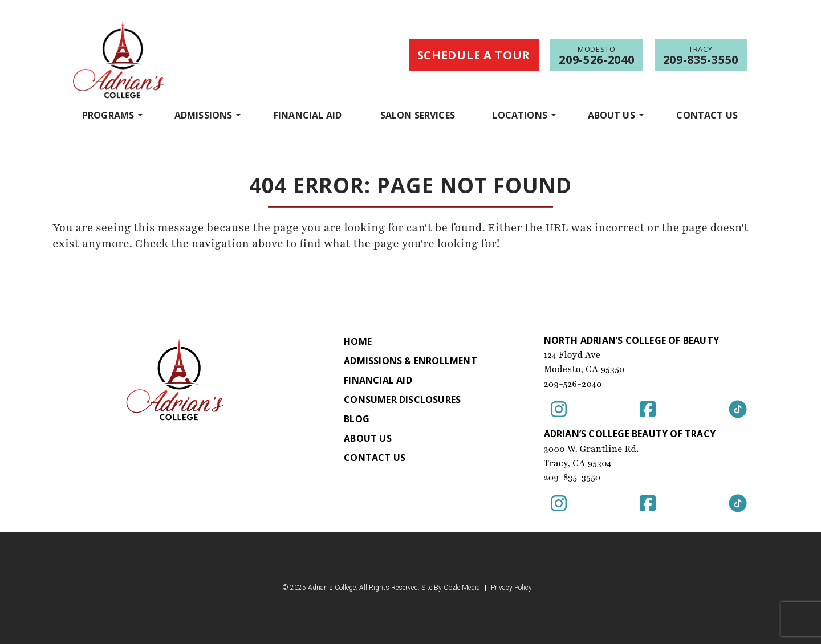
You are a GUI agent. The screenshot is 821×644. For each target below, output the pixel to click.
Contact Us (707, 115)
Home (358, 341)
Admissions (204, 115)
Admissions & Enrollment (410, 361)
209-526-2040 (573, 384)
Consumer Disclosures (402, 400)
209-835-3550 (572, 478)
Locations (519, 115)
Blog (357, 419)
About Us (611, 115)
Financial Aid (308, 115)
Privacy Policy (511, 588)
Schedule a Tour (474, 55)
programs (108, 115)
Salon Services (418, 115)
